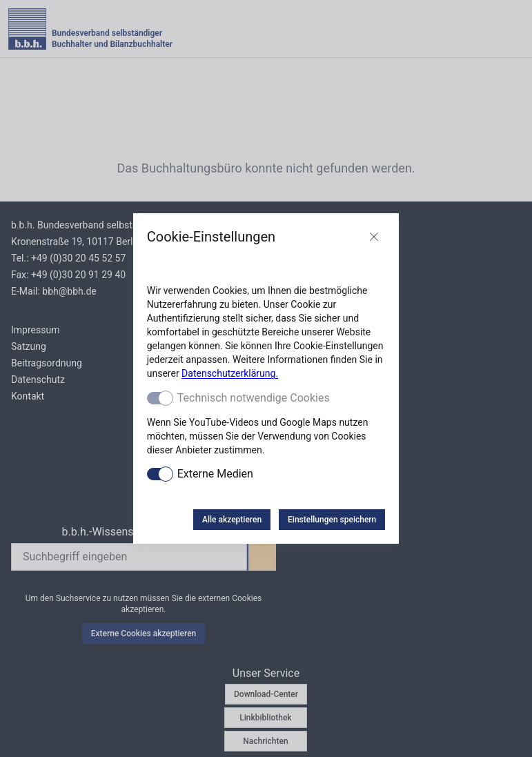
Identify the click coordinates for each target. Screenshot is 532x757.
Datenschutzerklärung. (230, 373)
